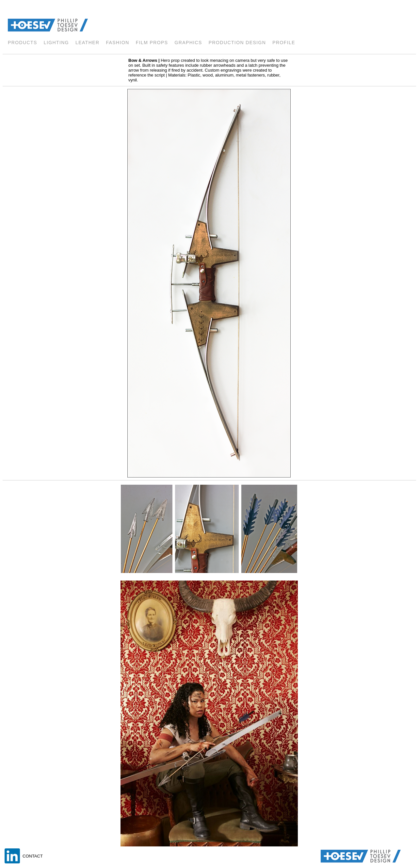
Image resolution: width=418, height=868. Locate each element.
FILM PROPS (152, 43)
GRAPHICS (188, 43)
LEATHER (87, 43)
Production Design (237, 43)
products (23, 43)
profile (284, 43)
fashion (117, 43)
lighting (56, 43)
